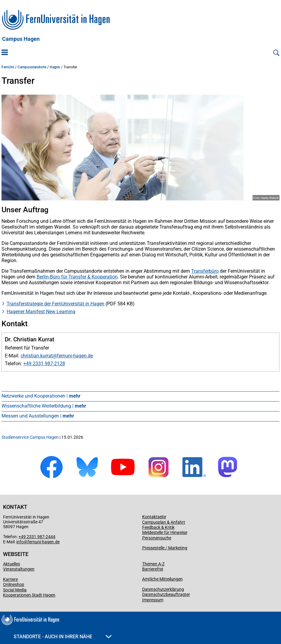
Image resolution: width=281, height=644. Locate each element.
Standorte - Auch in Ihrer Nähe (63, 637)
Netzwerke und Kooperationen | (41, 396)
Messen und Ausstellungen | (38, 416)
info (20, 542)
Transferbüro (205, 271)
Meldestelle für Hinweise (165, 532)
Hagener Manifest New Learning (41, 312)
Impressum (153, 600)
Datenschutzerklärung (163, 589)
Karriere (10, 579)
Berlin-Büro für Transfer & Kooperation (77, 277)
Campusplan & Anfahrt (164, 522)
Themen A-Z (153, 564)
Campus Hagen (21, 39)
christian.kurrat (37, 356)
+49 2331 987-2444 (37, 537)
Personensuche (157, 538)
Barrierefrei (153, 569)
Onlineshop (14, 584)
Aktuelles (11, 564)
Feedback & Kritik (158, 527)
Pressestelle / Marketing (165, 548)
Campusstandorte (32, 67)
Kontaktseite (154, 517)
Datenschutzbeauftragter (166, 594)
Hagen (55, 67)
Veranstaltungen (19, 569)
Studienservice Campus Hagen (30, 437)
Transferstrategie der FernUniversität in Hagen (56, 304)
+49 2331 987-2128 (44, 364)
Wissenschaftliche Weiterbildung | (44, 406)
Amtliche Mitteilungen (162, 579)
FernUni (8, 67)
